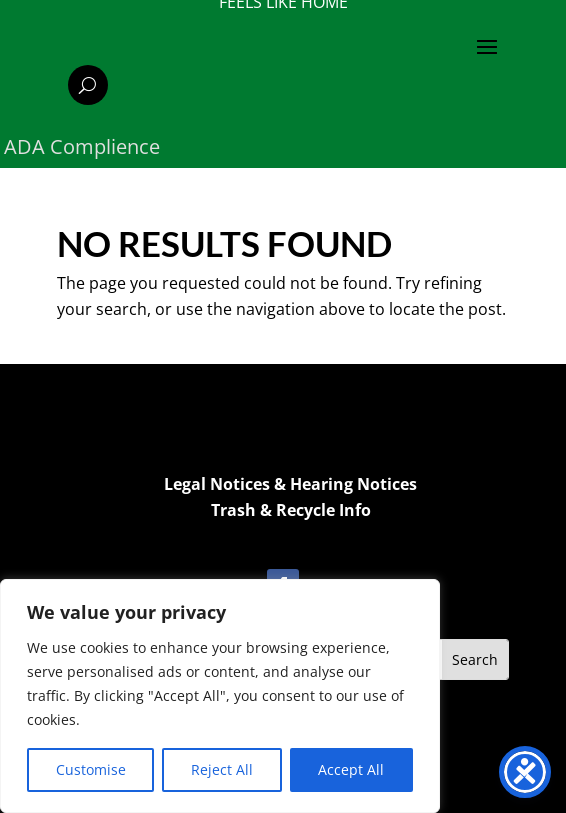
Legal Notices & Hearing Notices (290, 484)
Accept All (351, 769)
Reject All (222, 769)
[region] (220, 696)
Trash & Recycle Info (291, 510)
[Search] (88, 85)
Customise (91, 769)
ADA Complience (82, 146)
